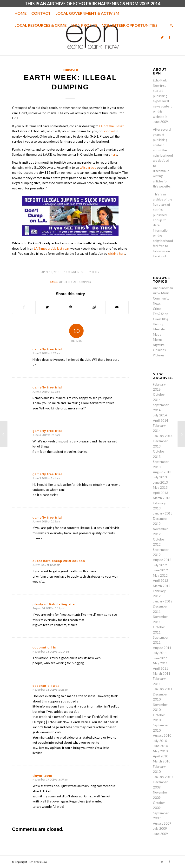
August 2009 (162, 823)
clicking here (117, 254)
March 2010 (162, 761)
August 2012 (162, 560)
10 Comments (73, 272)
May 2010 (160, 751)
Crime (157, 309)
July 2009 (160, 828)
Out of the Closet (111, 126)
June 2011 (160, 658)
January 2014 (163, 436)
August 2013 (162, 472)
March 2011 (162, 674)
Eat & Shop (161, 314)
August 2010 (162, 735)
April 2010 (161, 756)
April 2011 (161, 668)
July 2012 (160, 565)
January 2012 (163, 601)
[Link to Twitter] (162, 37)
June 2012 (160, 570)
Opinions (159, 350)
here (114, 154)
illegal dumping (78, 282)
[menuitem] (20, 13)
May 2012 (160, 575)
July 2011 (160, 653)
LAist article (88, 167)
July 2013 (160, 477)
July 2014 (160, 415)
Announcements (164, 288)
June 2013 (160, 482)
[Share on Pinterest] (70, 307)
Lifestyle (70, 70)
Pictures (159, 355)
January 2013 (163, 513)
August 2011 (162, 648)
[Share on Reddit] (94, 307)
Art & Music (161, 293)
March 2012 (162, 586)
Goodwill (109, 131)
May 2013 (160, 487)
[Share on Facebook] (24, 307)
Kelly (96, 272)
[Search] (170, 25)
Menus (158, 340)
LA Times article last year (51, 248)
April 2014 (161, 421)
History (158, 324)
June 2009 (160, 834)
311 (62, 282)
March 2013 (162, 498)
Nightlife (159, 345)
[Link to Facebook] (169, 37)
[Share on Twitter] (47, 307)
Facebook (160, 256)
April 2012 (161, 581)
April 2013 (161, 493)
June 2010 (160, 746)
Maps (157, 334)
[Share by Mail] (117, 307)
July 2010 (160, 741)
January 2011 (163, 689)
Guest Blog (161, 319)
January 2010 (163, 777)
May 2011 (160, 663)
